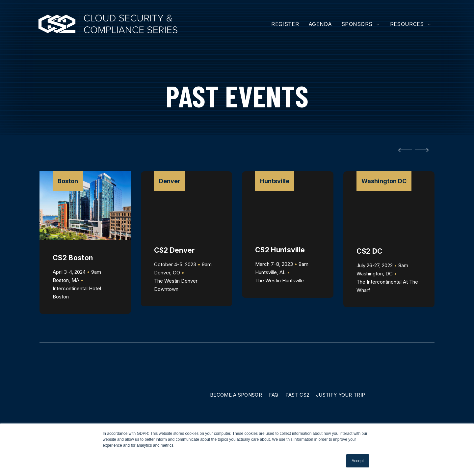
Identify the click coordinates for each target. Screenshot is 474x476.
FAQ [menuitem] (274, 395)
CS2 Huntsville (280, 250)
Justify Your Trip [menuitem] (341, 395)
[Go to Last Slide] (404, 150)
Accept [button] (358, 461)
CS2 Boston (73, 258)
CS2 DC (370, 251)
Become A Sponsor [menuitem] (236, 395)
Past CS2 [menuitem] (297, 395)
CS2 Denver (175, 250)
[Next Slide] (423, 150)
